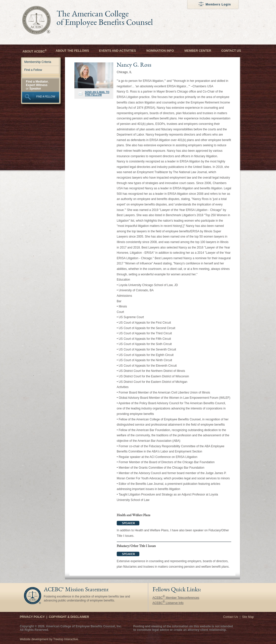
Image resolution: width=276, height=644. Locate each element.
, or (37, 85)
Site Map (248, 617)
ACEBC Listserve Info (168, 603)
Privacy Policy (32, 617)
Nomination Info (160, 51)
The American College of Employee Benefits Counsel (105, 19)
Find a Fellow (33, 70)
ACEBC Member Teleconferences (176, 598)
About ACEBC (34, 51)
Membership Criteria (38, 62)
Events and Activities (117, 51)
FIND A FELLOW (46, 97)
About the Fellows (72, 51)
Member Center (198, 51)
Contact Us (231, 51)
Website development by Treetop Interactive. (49, 639)
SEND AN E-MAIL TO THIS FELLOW (97, 94)
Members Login (218, 4)
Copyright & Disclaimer (69, 617)
